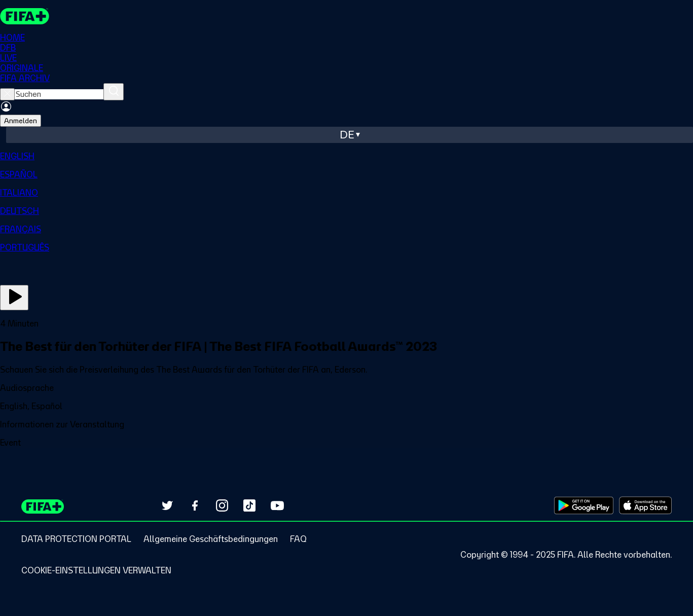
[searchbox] (59, 94)
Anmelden (21, 121)
